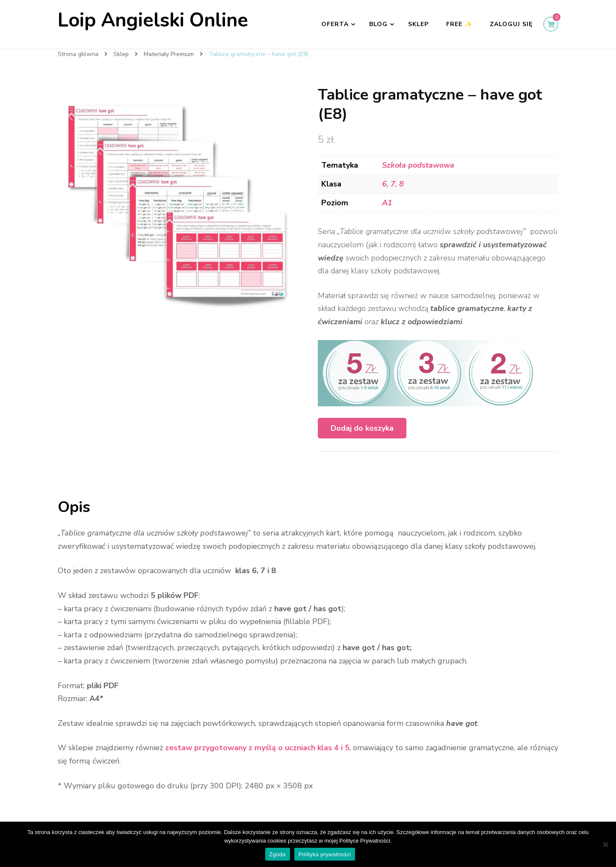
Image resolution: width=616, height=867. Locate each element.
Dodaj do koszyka (362, 428)
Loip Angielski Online (153, 20)
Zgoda (278, 854)
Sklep (418, 24)
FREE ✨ (459, 24)
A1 (387, 203)
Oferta (335, 24)
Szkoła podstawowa (418, 165)
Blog (378, 24)
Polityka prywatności (325, 854)
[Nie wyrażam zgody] (605, 844)
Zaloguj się (511, 24)
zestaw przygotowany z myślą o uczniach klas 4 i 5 (257, 748)
